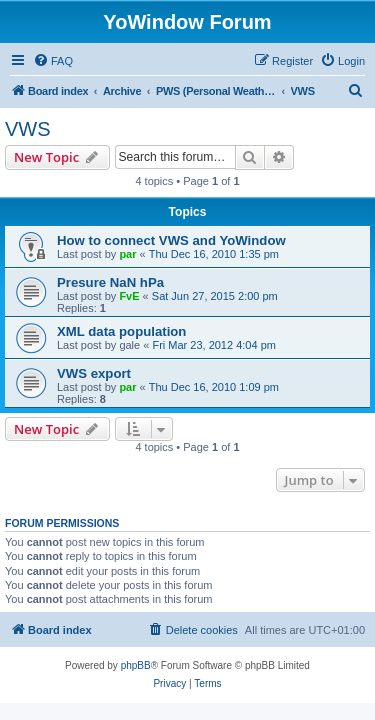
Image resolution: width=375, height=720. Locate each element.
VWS (28, 129)
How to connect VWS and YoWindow (171, 240)
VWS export (94, 373)
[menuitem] (53, 61)
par (127, 254)
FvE (129, 296)
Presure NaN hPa (110, 282)
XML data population (121, 331)
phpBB (136, 665)
